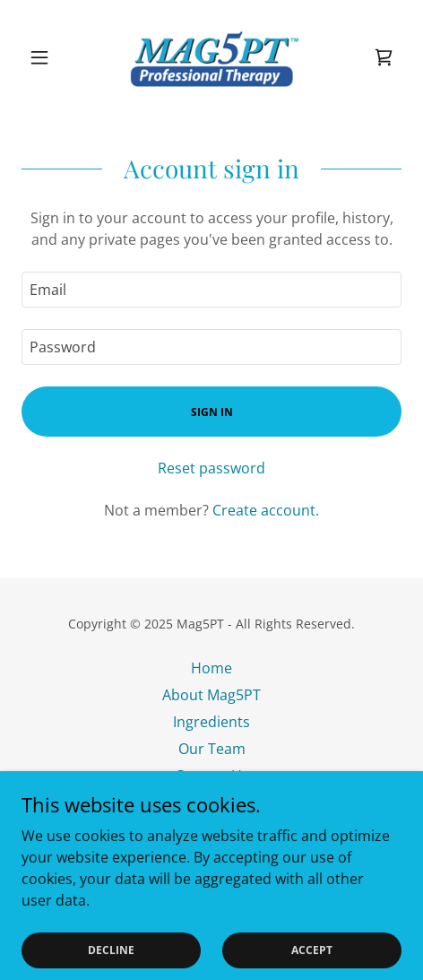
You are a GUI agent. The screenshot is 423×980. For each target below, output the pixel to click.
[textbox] (211, 290)
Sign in (212, 412)
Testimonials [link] (211, 802)
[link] (211, 57)
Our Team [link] (212, 749)
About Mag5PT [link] (211, 695)
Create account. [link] (266, 510)
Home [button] (211, 668)
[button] (50, 57)
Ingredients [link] (211, 722)
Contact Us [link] (212, 776)
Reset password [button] (211, 468)
